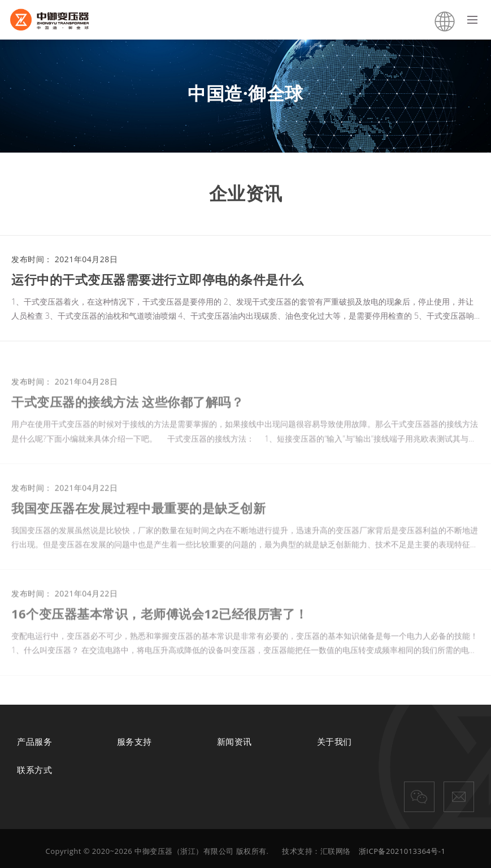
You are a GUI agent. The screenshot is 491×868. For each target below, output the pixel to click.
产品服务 (34, 741)
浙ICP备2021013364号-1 (402, 851)
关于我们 (334, 741)
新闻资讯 (234, 741)
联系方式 (34, 770)
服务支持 (134, 741)
